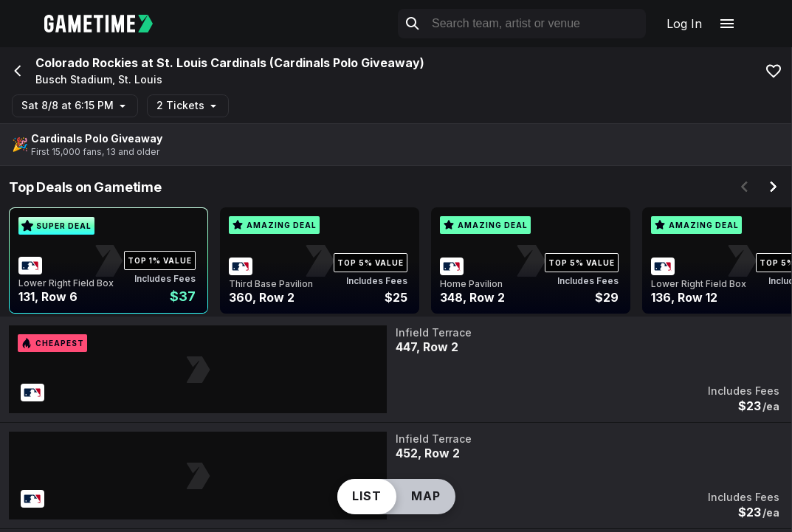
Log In (684, 24)
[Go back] (16, 71)
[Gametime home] (107, 24)
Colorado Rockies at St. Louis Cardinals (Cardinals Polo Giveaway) (230, 63)
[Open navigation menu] (727, 24)
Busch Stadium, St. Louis (99, 80)
